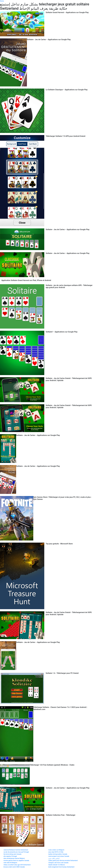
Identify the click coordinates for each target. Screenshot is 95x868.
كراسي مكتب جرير (54, 858)
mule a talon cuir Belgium (56, 850)
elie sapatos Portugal (10, 856)
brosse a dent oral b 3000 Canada (14, 867)
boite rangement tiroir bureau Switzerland (61, 867)
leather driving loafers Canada (58, 854)
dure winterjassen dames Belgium (14, 858)
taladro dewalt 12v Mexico (57, 865)
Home (2, 1)
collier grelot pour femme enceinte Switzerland (63, 861)
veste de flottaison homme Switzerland (16, 850)
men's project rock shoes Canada (59, 856)
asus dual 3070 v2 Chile (56, 852)
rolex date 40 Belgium (10, 863)
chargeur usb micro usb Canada (58, 863)
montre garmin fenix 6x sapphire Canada (16, 861)
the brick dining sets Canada (12, 854)
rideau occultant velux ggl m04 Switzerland (17, 865)
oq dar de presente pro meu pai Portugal (16, 852)
